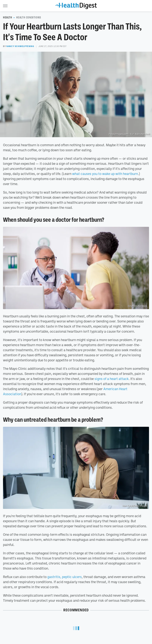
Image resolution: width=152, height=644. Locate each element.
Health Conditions (29, 17)
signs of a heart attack (112, 379)
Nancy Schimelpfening (20, 46)
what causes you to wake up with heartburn (105, 174)
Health (8, 17)
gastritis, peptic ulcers (65, 577)
